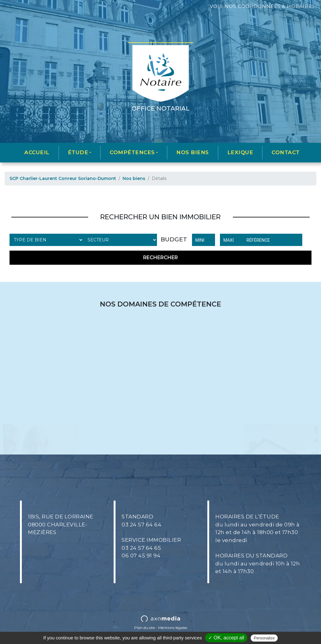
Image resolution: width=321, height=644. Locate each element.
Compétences (132, 152)
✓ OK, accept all (226, 638)
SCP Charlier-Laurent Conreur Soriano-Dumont (63, 178)
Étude (78, 152)
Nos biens (193, 152)
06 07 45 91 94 (141, 556)
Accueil (37, 152)
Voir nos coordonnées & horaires (262, 6)
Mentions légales (173, 628)
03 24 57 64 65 (141, 548)
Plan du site (145, 628)
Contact (286, 152)
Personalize (264, 638)
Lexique (240, 152)
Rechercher (160, 258)
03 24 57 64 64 (141, 525)
